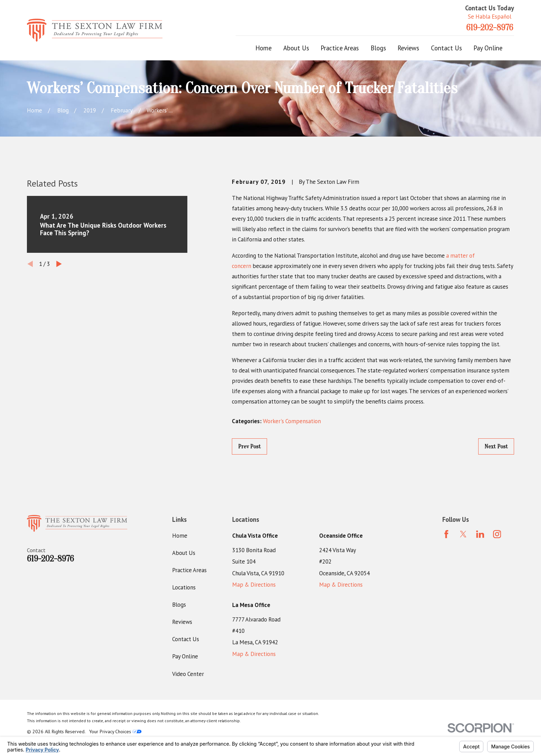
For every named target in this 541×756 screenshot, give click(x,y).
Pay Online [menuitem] (488, 48)
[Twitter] (463, 534)
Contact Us (186, 639)
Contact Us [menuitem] (446, 48)
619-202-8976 (490, 28)
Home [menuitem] (263, 48)
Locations (184, 587)
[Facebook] (446, 534)
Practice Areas (189, 570)
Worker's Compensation (292, 421)
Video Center (188, 674)
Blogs (179, 605)
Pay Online (185, 656)
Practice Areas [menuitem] (340, 48)
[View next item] (59, 264)
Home (180, 536)
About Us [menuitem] (296, 48)
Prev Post (249, 446)
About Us (184, 553)
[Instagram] (497, 534)
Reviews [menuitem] (408, 48)
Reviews (182, 622)
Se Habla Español (490, 17)
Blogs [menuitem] (378, 48)
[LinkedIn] (480, 534)
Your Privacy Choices (115, 732)
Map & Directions (254, 585)
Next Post (496, 446)
